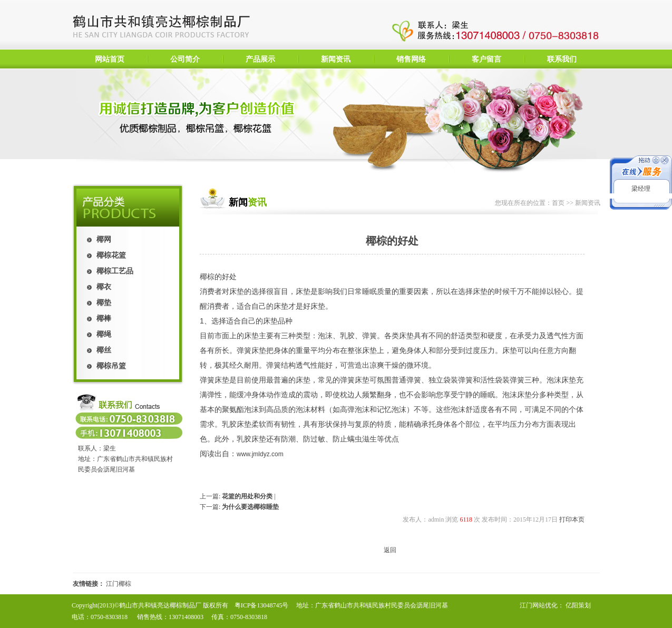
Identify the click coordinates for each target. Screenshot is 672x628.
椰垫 (104, 303)
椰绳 (104, 334)
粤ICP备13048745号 (262, 605)
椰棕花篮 (111, 255)
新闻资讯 (336, 59)
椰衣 (104, 287)
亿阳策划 (578, 605)
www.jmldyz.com (260, 454)
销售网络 (411, 59)
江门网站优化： (542, 605)
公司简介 (185, 59)
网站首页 (110, 59)
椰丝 (104, 350)
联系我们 (562, 59)
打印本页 (572, 519)
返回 (390, 550)
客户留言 (486, 59)
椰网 (104, 239)
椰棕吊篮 (111, 366)
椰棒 (104, 318)
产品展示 (260, 59)
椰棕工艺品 (115, 271)
